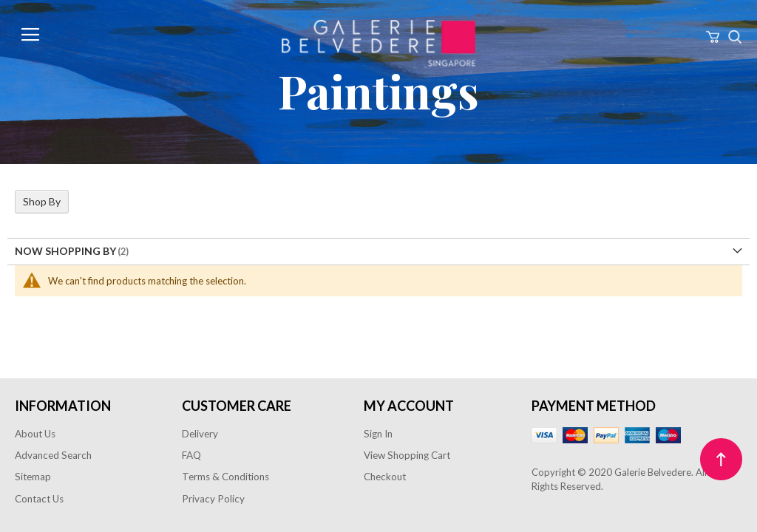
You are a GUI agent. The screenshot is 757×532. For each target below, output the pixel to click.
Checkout (385, 477)
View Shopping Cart (407, 455)
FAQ (191, 455)
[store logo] (378, 43)
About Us (35, 434)
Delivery (200, 434)
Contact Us (39, 499)
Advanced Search (53, 455)
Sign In (378, 434)
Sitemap (33, 477)
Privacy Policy (213, 499)
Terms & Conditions (225, 477)
